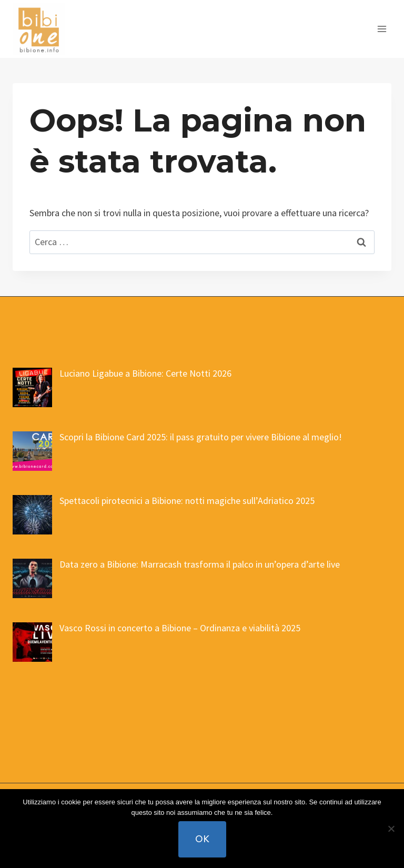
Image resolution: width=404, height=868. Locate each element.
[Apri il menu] (382, 29)
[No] (391, 829)
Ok (202, 839)
